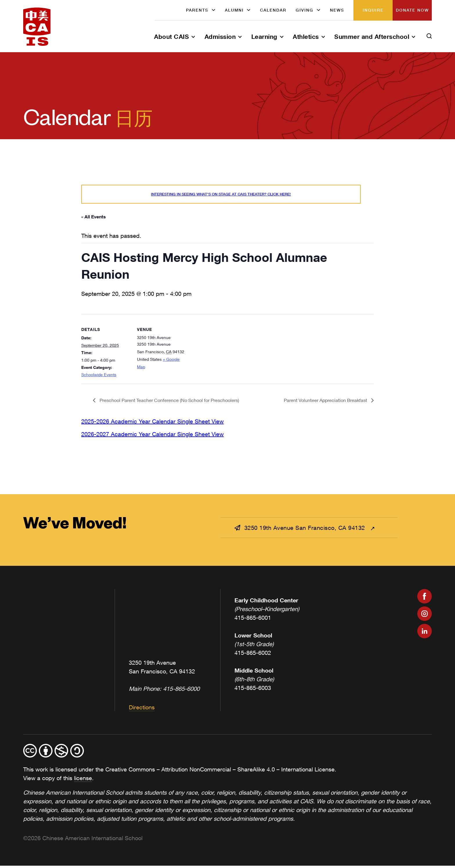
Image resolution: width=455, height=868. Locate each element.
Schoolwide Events (99, 377)
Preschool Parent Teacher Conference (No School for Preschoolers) (169, 403)
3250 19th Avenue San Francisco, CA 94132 (301, 530)
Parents (197, 10)
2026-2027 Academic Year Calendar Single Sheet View (152, 436)
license (83, 781)
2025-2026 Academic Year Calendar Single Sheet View (152, 424)
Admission (220, 37)
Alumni (234, 10)
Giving (305, 10)
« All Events (94, 219)
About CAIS (171, 37)
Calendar (273, 10)
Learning (264, 37)
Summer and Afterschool (372, 37)
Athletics (306, 37)
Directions (142, 710)
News (337, 10)
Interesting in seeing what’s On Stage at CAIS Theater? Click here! (219, 196)
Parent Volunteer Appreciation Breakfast (326, 403)
